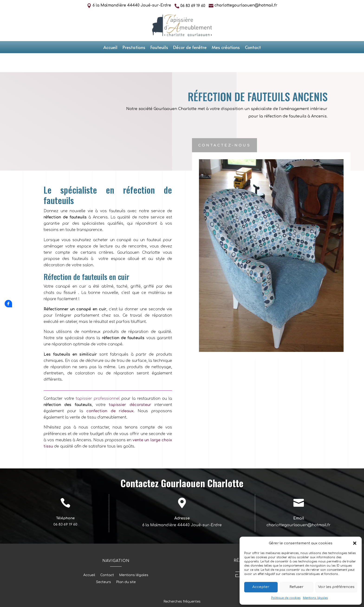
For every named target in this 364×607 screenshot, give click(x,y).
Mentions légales (315, 598)
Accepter (261, 587)
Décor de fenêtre (190, 48)
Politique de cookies (286, 598)
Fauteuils (159, 48)
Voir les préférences (336, 587)
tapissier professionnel (97, 380)
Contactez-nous (224, 127)
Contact (253, 48)
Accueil (110, 48)
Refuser (296, 587)
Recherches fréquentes (182, 583)
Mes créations (226, 48)
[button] (355, 543)
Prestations (134, 48)
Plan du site (126, 563)
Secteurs (104, 563)
